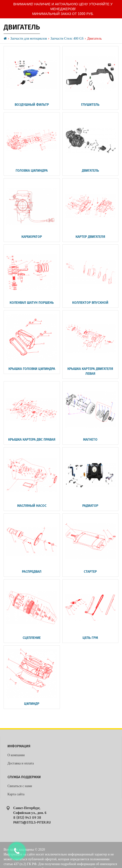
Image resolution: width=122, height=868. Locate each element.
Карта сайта (16, 794)
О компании (16, 755)
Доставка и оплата (21, 763)
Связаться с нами (20, 786)
